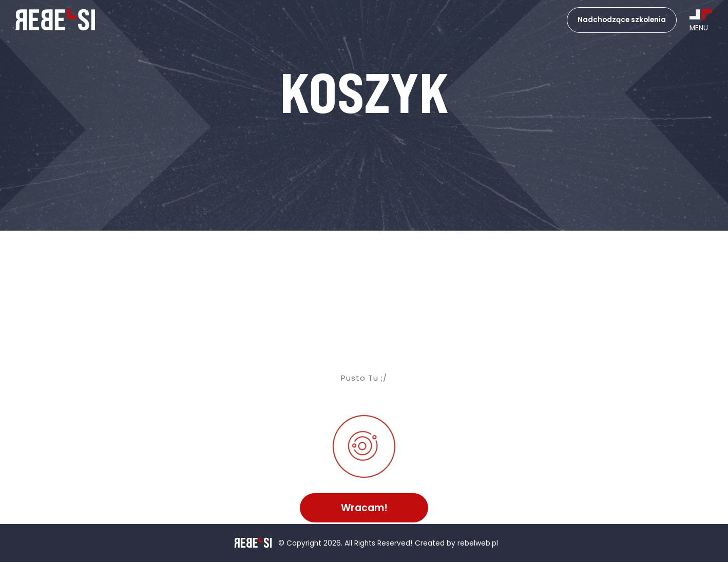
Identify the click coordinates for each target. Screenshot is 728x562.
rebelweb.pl (478, 544)
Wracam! (364, 508)
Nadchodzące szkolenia (622, 20)
